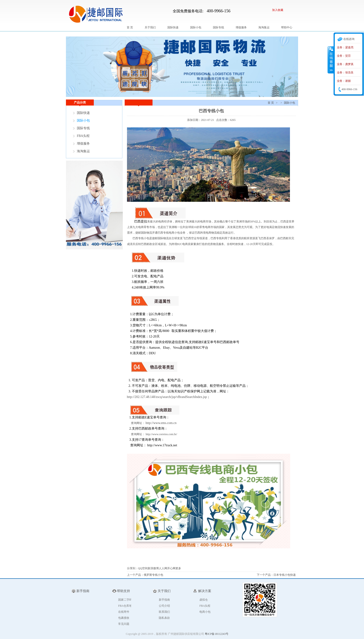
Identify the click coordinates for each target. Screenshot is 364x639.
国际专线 (218, 27)
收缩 (331, 60)
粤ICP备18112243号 (217, 634)
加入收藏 (278, 10)
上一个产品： (135, 575)
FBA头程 (83, 136)
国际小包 (196, 27)
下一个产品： (265, 575)
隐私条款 (164, 618)
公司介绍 (164, 606)
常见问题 (124, 624)
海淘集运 (264, 27)
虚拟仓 (204, 600)
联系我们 (164, 612)
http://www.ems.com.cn (161, 423)
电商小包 (205, 612)
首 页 (130, 27)
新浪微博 (153, 568)
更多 (178, 568)
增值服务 (241, 27)
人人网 (163, 568)
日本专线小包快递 (285, 575)
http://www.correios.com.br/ (162, 434)
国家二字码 (125, 600)
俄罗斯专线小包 (153, 575)
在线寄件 (124, 612)
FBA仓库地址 (126, 606)
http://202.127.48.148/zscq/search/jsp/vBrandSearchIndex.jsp (167, 397)
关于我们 (150, 27)
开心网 (171, 568)
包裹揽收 (124, 618)
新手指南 (164, 600)
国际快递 (173, 27)
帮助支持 (123, 591)
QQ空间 (143, 568)
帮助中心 (287, 27)
